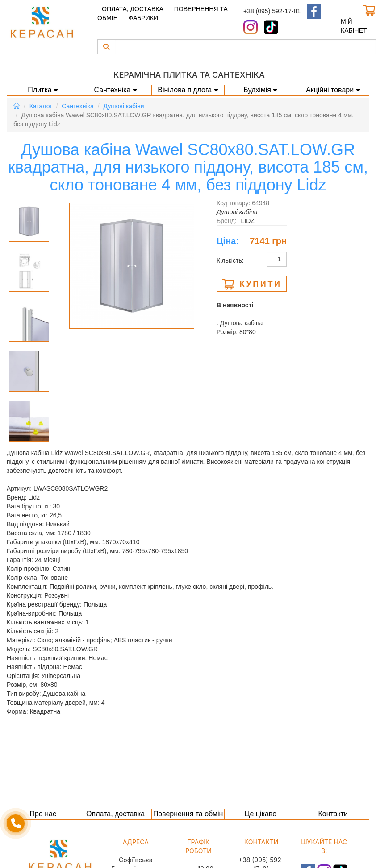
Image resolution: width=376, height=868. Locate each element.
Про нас (43, 814)
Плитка (43, 90)
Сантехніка (115, 90)
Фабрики (143, 18)
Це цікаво (261, 814)
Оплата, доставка (133, 9)
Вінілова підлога (188, 90)
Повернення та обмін (188, 814)
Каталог (41, 106)
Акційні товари (333, 90)
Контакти (333, 814)
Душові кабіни (124, 106)
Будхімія (260, 90)
